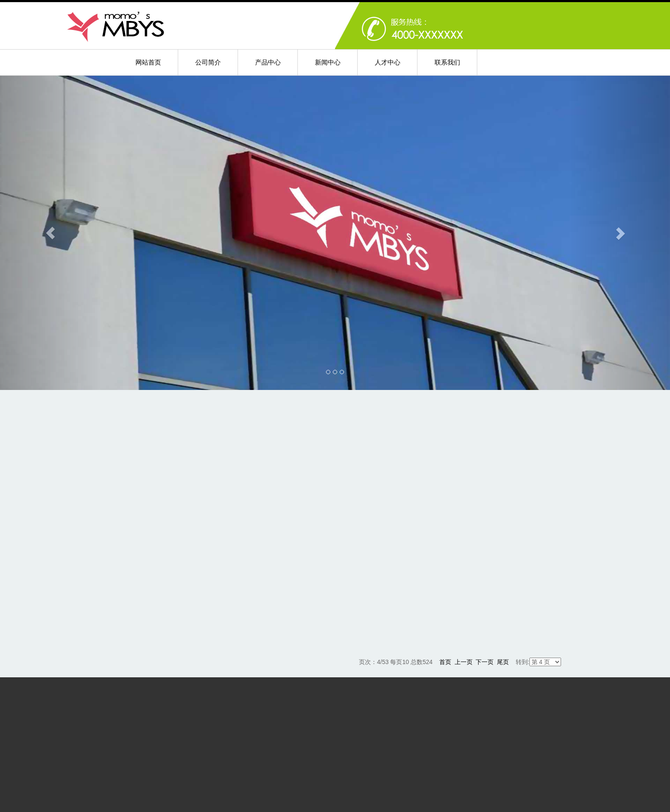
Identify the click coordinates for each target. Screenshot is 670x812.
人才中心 (388, 62)
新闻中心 (328, 62)
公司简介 (208, 62)
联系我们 (447, 62)
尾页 (503, 662)
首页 (445, 662)
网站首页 (148, 62)
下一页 (485, 662)
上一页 (464, 662)
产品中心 (268, 62)
